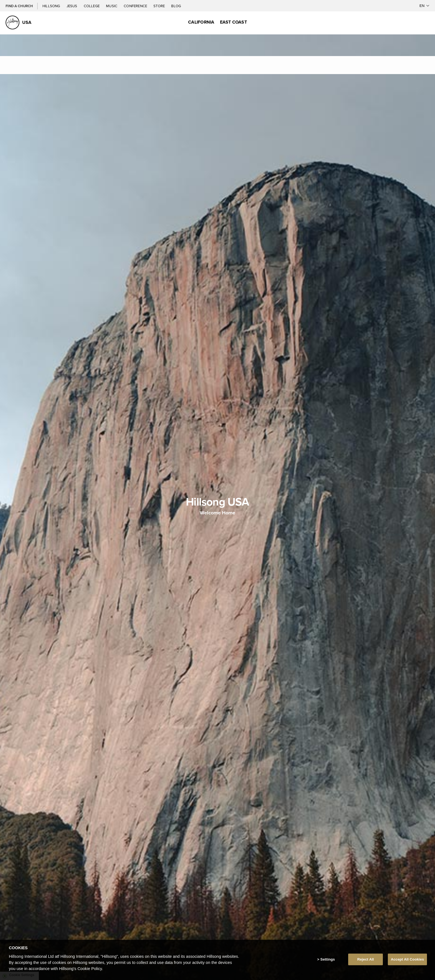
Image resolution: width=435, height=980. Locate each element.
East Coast (233, 22)
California (201, 22)
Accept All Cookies (408, 959)
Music (112, 6)
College (92, 6)
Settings (328, 959)
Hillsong (52, 6)
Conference (136, 6)
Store (160, 6)
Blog (176, 6)
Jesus (72, 6)
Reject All (366, 959)
